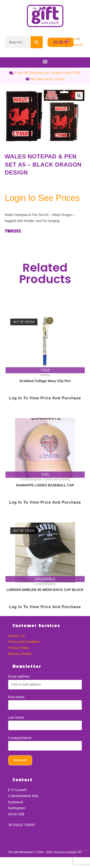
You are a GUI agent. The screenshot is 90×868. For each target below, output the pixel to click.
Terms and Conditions (24, 642)
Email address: (19, 676)
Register (76, 45)
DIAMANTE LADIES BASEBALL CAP (45, 485)
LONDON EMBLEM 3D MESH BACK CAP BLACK (45, 590)
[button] (45, 61)
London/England (31, 479)
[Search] (37, 42)
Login (73, 39)
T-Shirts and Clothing (56, 479)
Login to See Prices (42, 198)
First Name (16, 697)
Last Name (16, 717)
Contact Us (16, 636)
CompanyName (20, 738)
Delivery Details (20, 654)
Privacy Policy (19, 648)
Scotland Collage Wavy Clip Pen (45, 381)
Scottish (45, 375)
